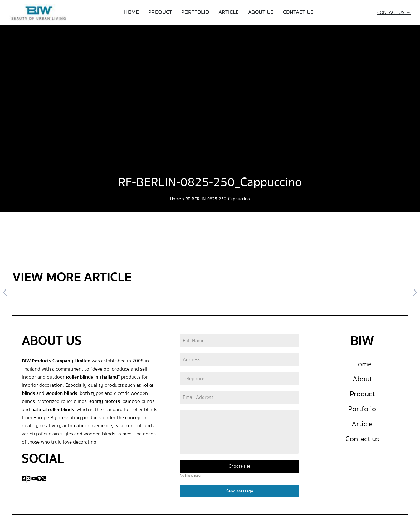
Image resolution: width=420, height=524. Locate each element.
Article (362, 425)
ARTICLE (229, 12)
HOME (131, 12)
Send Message (240, 492)
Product (362, 395)
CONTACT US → (394, 12)
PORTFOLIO (195, 12)
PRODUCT (160, 12)
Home (176, 199)
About (362, 380)
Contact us (362, 440)
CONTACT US (298, 12)
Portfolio (362, 410)
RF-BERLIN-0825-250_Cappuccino (210, 182)
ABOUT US (261, 12)
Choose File (239, 468)
